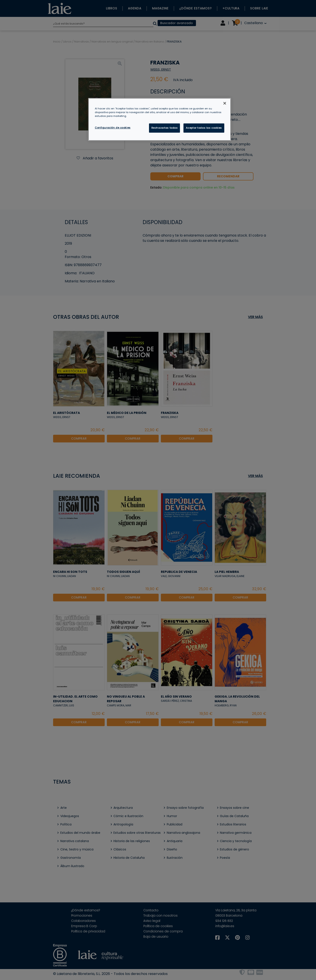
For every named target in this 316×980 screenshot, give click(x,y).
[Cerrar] (225, 103)
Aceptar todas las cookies (204, 128)
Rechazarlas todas (165, 128)
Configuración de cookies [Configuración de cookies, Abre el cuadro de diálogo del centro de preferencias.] (113, 128)
